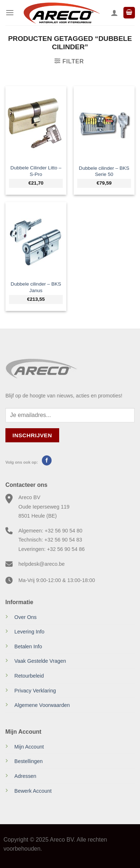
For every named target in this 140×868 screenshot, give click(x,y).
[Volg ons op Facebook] (47, 460)
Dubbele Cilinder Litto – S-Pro (36, 171)
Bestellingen (29, 761)
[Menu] (10, 12)
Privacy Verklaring (35, 691)
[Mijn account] (114, 13)
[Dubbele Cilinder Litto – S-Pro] (36, 123)
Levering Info (29, 632)
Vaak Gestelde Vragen (40, 661)
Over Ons (26, 617)
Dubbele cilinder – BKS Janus (36, 287)
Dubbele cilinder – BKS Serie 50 (104, 171)
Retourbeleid (29, 676)
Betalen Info (28, 646)
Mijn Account (29, 747)
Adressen (25, 776)
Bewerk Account (33, 791)
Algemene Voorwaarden (42, 705)
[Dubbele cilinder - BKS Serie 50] (104, 123)
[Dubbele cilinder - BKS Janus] (36, 239)
